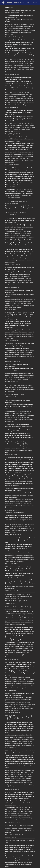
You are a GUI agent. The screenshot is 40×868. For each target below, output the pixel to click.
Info (28, 2)
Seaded (35, 2)
